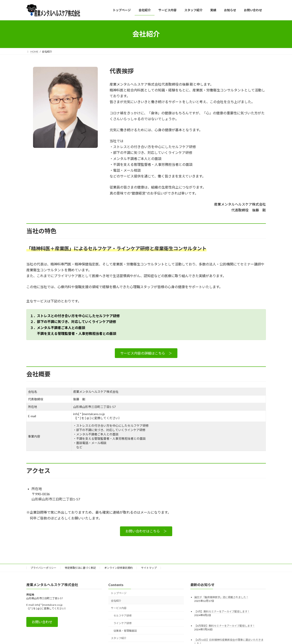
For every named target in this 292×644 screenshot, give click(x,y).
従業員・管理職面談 (125, 630)
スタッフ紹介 (119, 638)
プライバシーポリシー (43, 568)
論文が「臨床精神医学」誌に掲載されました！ (221, 597)
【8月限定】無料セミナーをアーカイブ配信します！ (225, 626)
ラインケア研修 (123, 623)
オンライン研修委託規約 (118, 568)
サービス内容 (119, 608)
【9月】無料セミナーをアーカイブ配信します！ (222, 611)
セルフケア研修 (123, 616)
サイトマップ (149, 568)
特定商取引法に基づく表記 (80, 568)
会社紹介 (116, 600)
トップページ (119, 593)
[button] (146, 353)
